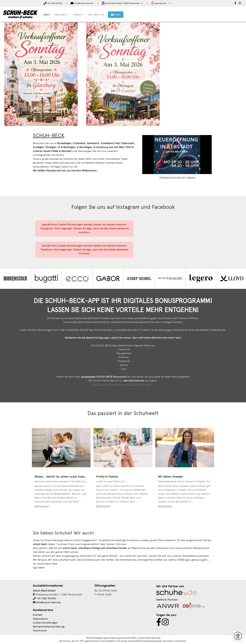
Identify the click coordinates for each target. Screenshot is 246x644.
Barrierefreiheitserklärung (49, 627)
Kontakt (38, 615)
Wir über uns (96, 15)
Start (47, 15)
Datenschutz (40, 619)
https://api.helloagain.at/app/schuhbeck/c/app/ (123, 385)
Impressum (40, 630)
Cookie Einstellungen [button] (45, 623)
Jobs (116, 15)
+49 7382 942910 (44, 598)
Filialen (77, 15)
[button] (122, 3)
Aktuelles (60, 15)
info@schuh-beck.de (48, 602)
